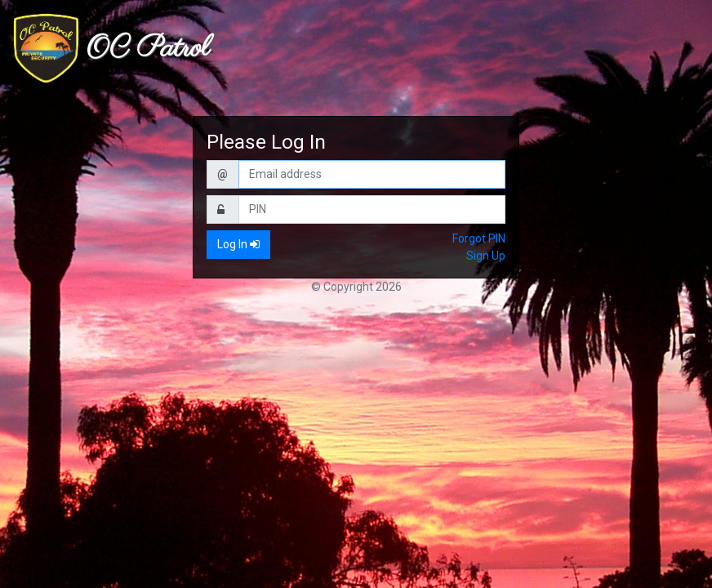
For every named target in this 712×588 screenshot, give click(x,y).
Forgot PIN (479, 238)
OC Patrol (148, 49)
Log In (238, 244)
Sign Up (486, 256)
